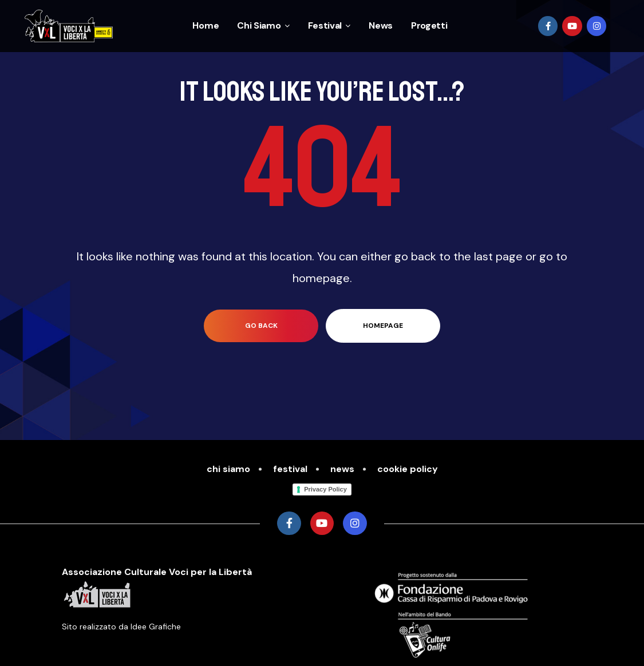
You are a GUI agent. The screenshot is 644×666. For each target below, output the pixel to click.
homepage (383, 326)
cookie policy (408, 469)
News (381, 25)
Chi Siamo (263, 25)
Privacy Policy (325, 489)
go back (261, 326)
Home (206, 25)
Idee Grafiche (156, 627)
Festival (329, 25)
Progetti (429, 25)
